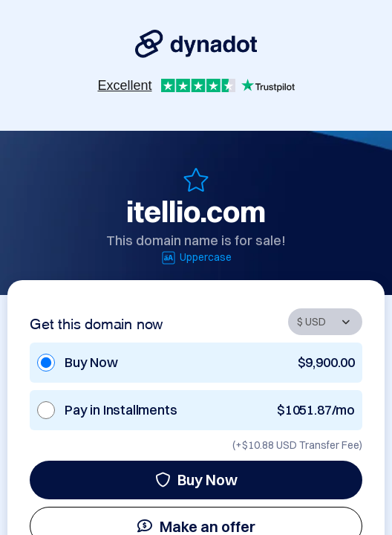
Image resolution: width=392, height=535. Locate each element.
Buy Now (196, 480)
